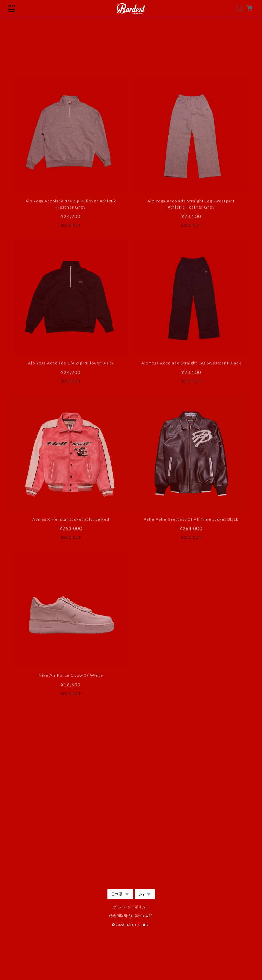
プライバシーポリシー (131, 907)
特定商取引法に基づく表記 (131, 916)
